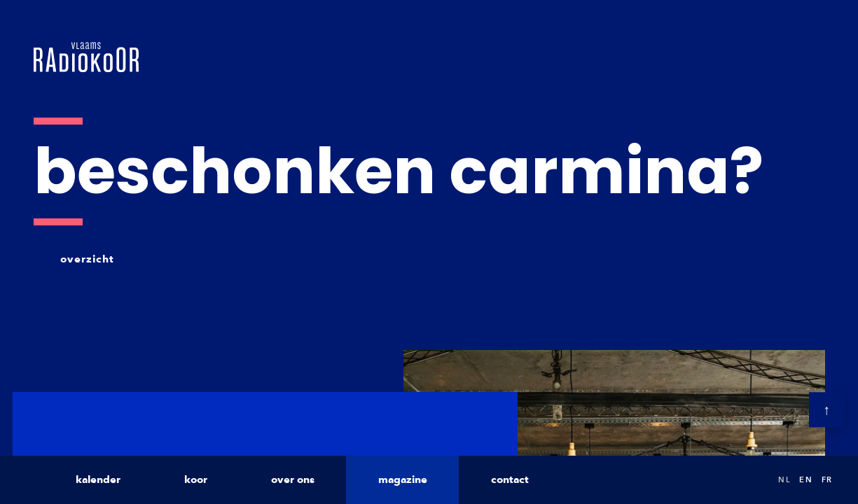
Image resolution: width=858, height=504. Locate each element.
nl (784, 479)
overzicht (87, 259)
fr (827, 479)
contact (510, 479)
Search (753, 480)
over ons (293, 479)
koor (196, 479)
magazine (403, 479)
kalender (98, 479)
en (806, 479)
